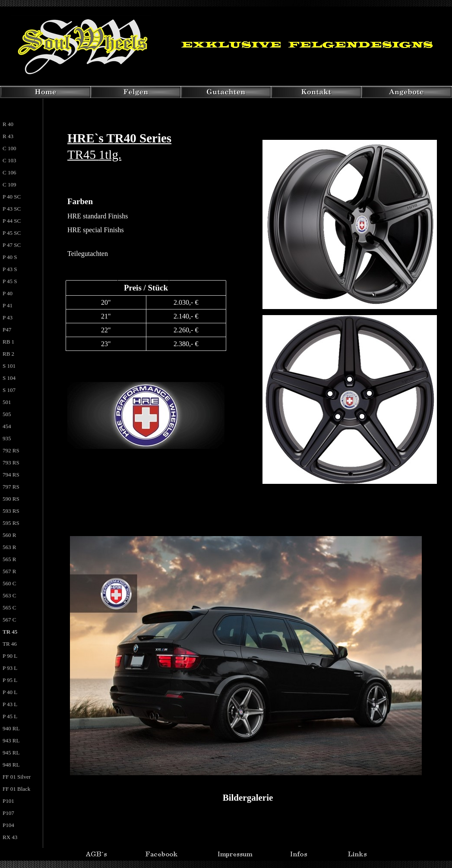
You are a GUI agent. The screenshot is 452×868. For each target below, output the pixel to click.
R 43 (8, 136)
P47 (7, 330)
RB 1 (8, 342)
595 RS (11, 523)
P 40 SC (12, 197)
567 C (9, 620)
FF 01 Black (16, 789)
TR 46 (10, 644)
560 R (9, 535)
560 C (9, 583)
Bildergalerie (248, 798)
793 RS (11, 462)
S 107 (9, 390)
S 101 (9, 366)
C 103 (9, 160)
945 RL (11, 753)
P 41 (8, 305)
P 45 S (10, 281)
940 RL (11, 728)
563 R (9, 547)
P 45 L (10, 716)
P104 (8, 825)
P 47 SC (12, 245)
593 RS (11, 511)
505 (7, 414)
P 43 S (10, 269)
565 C (9, 608)
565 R (9, 559)
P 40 (8, 293)
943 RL (11, 740)
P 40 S (10, 257)
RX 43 (10, 837)
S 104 (9, 378)
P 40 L (10, 692)
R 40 (8, 124)
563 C (9, 595)
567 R (9, 571)
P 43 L (10, 704)
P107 (8, 813)
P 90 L (10, 656)
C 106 (9, 172)
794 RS (11, 475)
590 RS (11, 499)
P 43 (8, 317)
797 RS (11, 487)
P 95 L (10, 680)
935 (7, 438)
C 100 (9, 148)
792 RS (11, 450)
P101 (8, 801)
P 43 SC (12, 209)
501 (7, 402)
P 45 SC (12, 233)
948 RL (11, 765)
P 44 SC (12, 221)
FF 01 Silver (17, 777)
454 (7, 426)
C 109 (9, 185)
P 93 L (10, 668)
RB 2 (8, 354)
